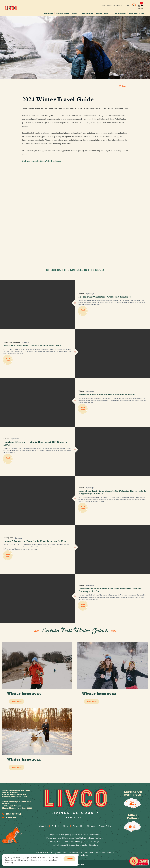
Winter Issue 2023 (24, 693)
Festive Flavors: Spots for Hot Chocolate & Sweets (107, 395)
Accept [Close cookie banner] (69, 859)
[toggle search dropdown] (134, 5)
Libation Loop (119, 13)
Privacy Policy (105, 826)
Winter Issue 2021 (24, 759)
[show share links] (122, 86)
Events (75, 13)
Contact (55, 826)
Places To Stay (103, 13)
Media (66, 826)
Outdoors (49, 13)
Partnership (78, 826)
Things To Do (63, 13)
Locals (127, 5)
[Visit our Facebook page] (130, 827)
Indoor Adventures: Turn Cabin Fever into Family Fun (35, 541)
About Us (43, 826)
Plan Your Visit (136, 13)
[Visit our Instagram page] (135, 827)
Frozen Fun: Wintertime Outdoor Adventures (105, 297)
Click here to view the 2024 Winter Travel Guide (42, 161)
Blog (104, 5)
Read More (83, 311)
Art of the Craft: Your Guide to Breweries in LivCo (32, 346)
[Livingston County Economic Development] (11, 8)
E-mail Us (9, 818)
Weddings (111, 5)
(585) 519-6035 (12, 814)
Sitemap (91, 826)
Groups (119, 5)
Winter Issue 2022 (99, 694)
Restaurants (87, 13)
